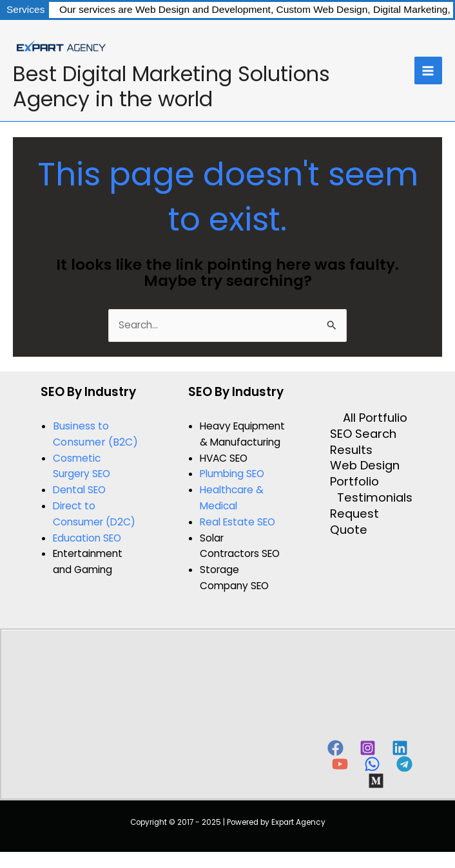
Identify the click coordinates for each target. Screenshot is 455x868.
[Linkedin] (400, 748)
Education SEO (87, 538)
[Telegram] (404, 764)
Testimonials (375, 498)
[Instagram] (368, 748)
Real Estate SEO (237, 522)
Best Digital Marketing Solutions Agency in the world (171, 86)
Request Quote (354, 522)
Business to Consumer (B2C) (95, 434)
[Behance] (376, 781)
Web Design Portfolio (365, 474)
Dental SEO (79, 490)
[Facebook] (335, 748)
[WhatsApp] (372, 764)
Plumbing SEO (232, 474)
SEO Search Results (363, 442)
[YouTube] (340, 764)
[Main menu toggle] (428, 71)
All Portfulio (375, 418)
